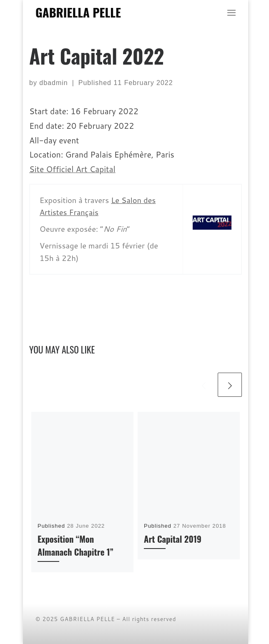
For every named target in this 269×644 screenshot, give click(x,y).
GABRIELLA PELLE (88, 619)
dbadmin (53, 83)
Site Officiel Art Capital (72, 169)
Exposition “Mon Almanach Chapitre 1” (75, 545)
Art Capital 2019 (173, 539)
